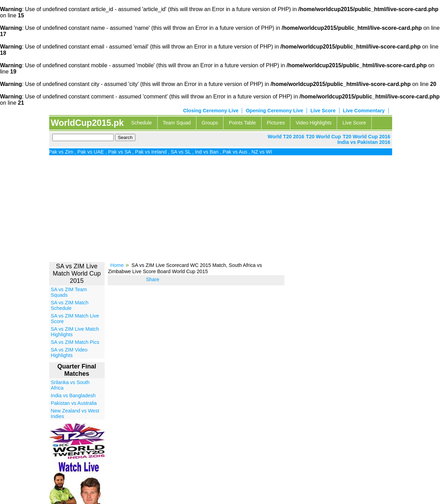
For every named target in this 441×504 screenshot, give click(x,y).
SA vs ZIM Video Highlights (69, 353)
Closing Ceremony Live (211, 111)
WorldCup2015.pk (87, 123)
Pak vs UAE (95, 152)
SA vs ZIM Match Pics (75, 342)
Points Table (242, 123)
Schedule (141, 123)
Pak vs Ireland (155, 152)
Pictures (276, 123)
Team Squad (177, 123)
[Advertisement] (221, 211)
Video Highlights (314, 123)
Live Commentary (364, 111)
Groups (210, 123)
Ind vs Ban (211, 152)
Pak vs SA (124, 152)
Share (152, 279)
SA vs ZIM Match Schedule (70, 305)
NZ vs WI (266, 152)
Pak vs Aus (240, 152)
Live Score (323, 111)
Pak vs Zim (65, 152)
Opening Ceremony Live (274, 111)
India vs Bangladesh (73, 396)
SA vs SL (185, 152)
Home (117, 265)
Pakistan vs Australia (74, 403)
